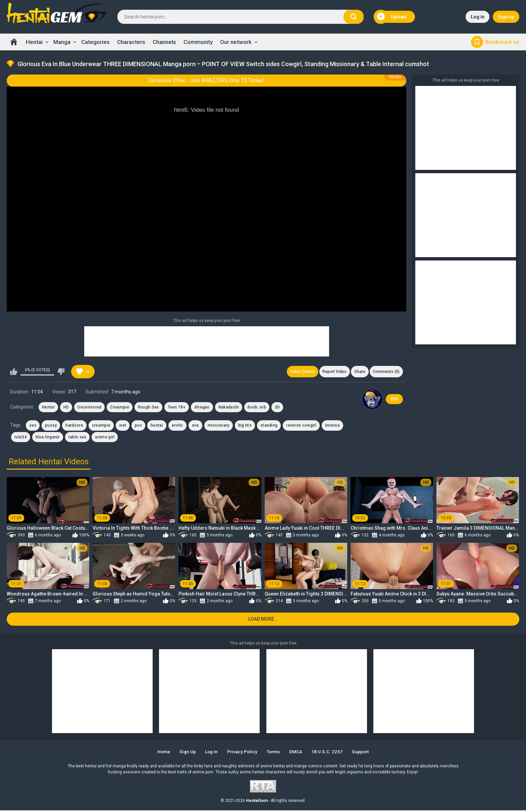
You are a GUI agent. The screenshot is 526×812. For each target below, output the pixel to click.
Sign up (506, 17)
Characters (131, 42)
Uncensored (89, 408)
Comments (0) (386, 372)
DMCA (298, 753)
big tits (245, 426)
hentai (157, 426)
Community (198, 42)
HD (66, 408)
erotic (177, 426)
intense (332, 426)
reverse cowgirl (301, 426)
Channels (164, 42)
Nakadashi (229, 408)
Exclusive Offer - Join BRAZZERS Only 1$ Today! (206, 80)
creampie (101, 426)
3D (277, 408)
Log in (478, 17)
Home (14, 42)
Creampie (119, 408)
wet (123, 426)
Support (365, 753)
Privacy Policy (242, 753)
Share (358, 372)
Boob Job (257, 408)
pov (138, 426)
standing (269, 426)
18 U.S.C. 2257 (331, 753)
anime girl (105, 438)
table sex (77, 438)
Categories (95, 42)
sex (33, 426)
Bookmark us (502, 42)
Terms (275, 753)
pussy (51, 426)
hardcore (74, 426)
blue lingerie (48, 438)
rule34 (21, 438)
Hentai (34, 42)
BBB (394, 400)
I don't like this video (61, 372)
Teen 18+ (177, 408)
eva (195, 426)
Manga (62, 42)
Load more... (263, 621)
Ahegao (202, 408)
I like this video (14, 372)
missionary (219, 426)
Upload (392, 17)
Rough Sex (148, 408)
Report (332, 372)
